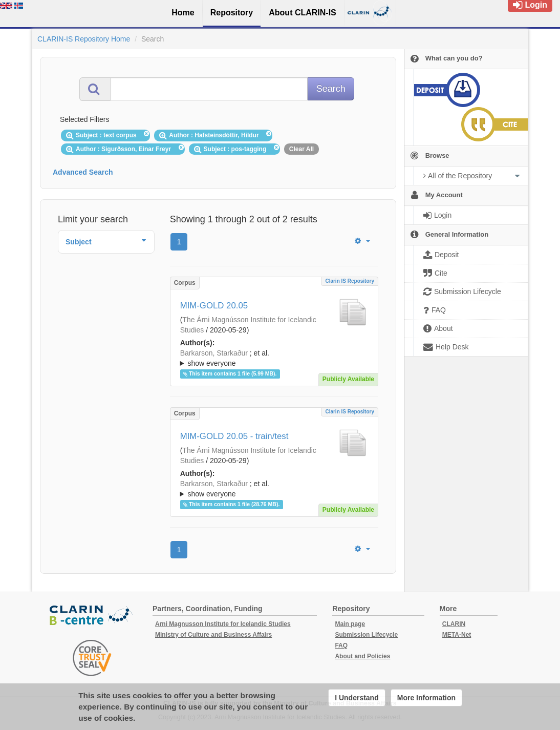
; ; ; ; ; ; (274, 358)
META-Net (457, 635)
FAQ (341, 645)
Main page (350, 624)
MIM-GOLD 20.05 (214, 306)
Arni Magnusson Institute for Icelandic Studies (223, 624)
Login (530, 5)
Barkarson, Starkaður (214, 353)
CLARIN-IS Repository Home (84, 39)
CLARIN (454, 624)
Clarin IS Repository (350, 281)
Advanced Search (83, 172)
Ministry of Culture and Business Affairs (213, 635)
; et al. (274, 359)
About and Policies (362, 656)
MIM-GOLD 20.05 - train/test (234, 436)
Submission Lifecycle (366, 635)
